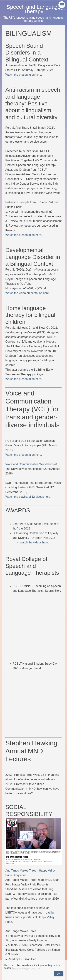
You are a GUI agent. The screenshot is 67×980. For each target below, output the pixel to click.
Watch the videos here (34, 542)
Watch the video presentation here (27, 293)
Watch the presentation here (23, 75)
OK (59, 974)
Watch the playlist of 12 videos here (28, 497)
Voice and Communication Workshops (29, 464)
